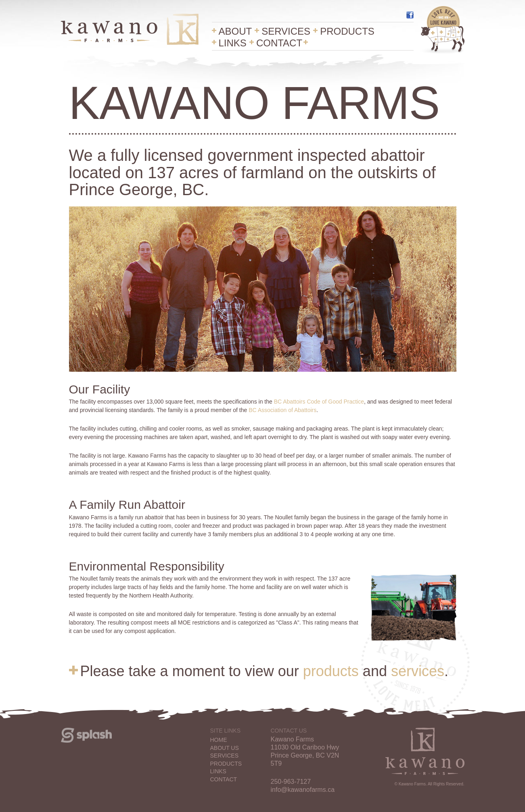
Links (233, 43)
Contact (279, 43)
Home (219, 740)
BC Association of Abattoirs (282, 410)
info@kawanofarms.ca (303, 790)
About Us (225, 748)
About (235, 32)
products (331, 671)
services (418, 671)
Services (286, 32)
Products (347, 32)
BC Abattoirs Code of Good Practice (319, 402)
